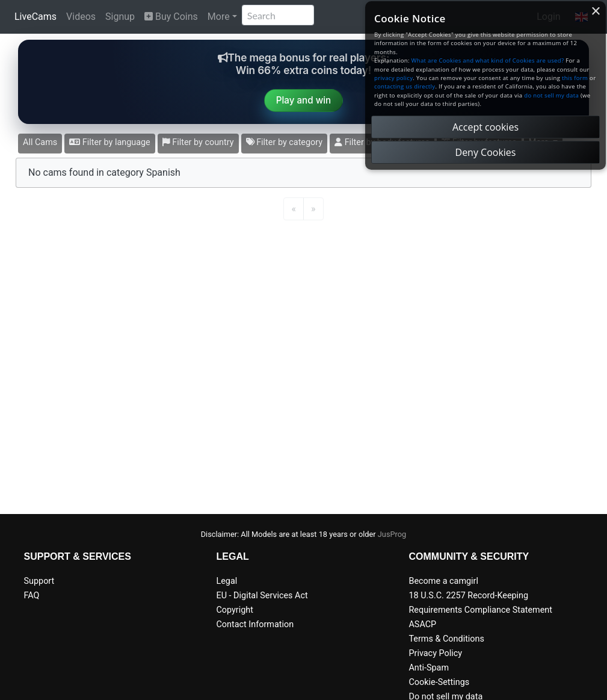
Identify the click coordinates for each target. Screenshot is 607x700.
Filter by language (110, 142)
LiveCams (35, 17)
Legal (226, 581)
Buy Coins (171, 17)
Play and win (304, 100)
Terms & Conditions (446, 639)
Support (39, 581)
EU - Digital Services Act (262, 596)
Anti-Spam (429, 668)
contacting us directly (405, 86)
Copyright (234, 610)
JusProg (392, 534)
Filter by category (285, 142)
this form (575, 78)
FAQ (32, 596)
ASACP (422, 624)
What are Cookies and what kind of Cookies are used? (488, 60)
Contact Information (255, 624)
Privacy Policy (435, 653)
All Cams (40, 142)
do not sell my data (551, 95)
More (219, 17)
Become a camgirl (443, 581)
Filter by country (198, 142)
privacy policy (393, 78)
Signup (120, 17)
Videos (81, 17)
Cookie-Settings (439, 682)
